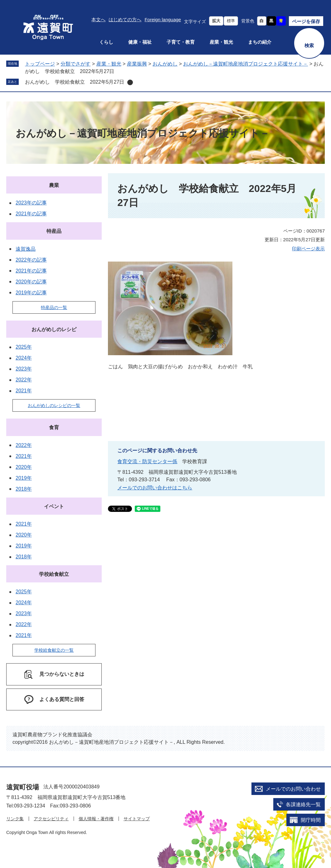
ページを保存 (306, 21)
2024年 (24, 358)
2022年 (24, 380)
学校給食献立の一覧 (54, 650)
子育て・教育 (181, 42)
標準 (231, 21)
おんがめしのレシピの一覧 (54, 405)
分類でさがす (75, 64)
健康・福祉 (140, 42)
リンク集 (15, 819)
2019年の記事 (31, 293)
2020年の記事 (31, 282)
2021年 (24, 391)
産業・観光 (221, 42)
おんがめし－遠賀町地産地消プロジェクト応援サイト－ (246, 64)
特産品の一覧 (54, 307)
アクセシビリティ (51, 819)
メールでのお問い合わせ (293, 789)
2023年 (24, 369)
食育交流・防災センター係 (147, 461)
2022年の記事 (31, 260)
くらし (106, 42)
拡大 (216, 21)
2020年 (24, 467)
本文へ (98, 20)
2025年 (24, 347)
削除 (130, 82)
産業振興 (137, 64)
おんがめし (165, 64)
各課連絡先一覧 (303, 804)
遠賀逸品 (26, 249)
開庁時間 (311, 820)
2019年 (24, 478)
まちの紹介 (260, 42)
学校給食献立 (54, 574)
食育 (54, 427)
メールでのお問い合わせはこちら (155, 488)
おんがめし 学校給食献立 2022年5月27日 (75, 82)
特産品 (54, 231)
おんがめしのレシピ (54, 329)
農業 (54, 185)
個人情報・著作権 (96, 819)
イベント (54, 506)
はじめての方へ (125, 20)
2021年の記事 (31, 214)
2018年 (24, 489)
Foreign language (163, 20)
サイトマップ (137, 819)
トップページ (40, 64)
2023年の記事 (31, 203)
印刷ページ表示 (308, 249)
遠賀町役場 (23, 787)
